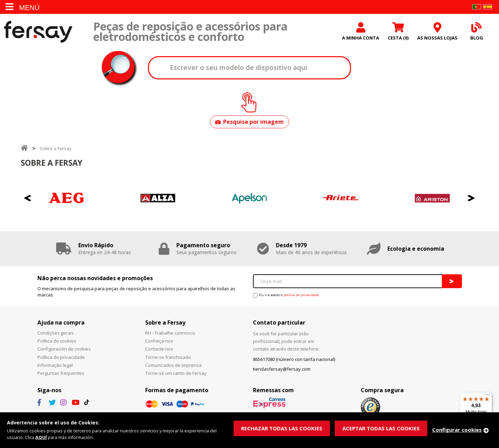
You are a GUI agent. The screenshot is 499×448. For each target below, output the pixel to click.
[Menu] (488, 396)
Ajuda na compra (61, 323)
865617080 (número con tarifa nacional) (294, 360)
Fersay (38, 32)
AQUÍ (41, 438)
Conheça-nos (159, 342)
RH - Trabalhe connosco (170, 334)
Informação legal (55, 366)
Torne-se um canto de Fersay (176, 374)
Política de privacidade (61, 358)
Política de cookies (57, 342)
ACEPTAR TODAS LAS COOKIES (381, 428)
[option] (67, 199)
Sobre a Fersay (56, 149)
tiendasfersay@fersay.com (282, 370)
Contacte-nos (159, 350)
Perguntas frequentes (61, 374)
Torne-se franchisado (168, 358)
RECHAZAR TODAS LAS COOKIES (282, 428)
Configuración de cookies (64, 350)
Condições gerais (56, 334)
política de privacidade (301, 296)
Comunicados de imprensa (173, 366)
